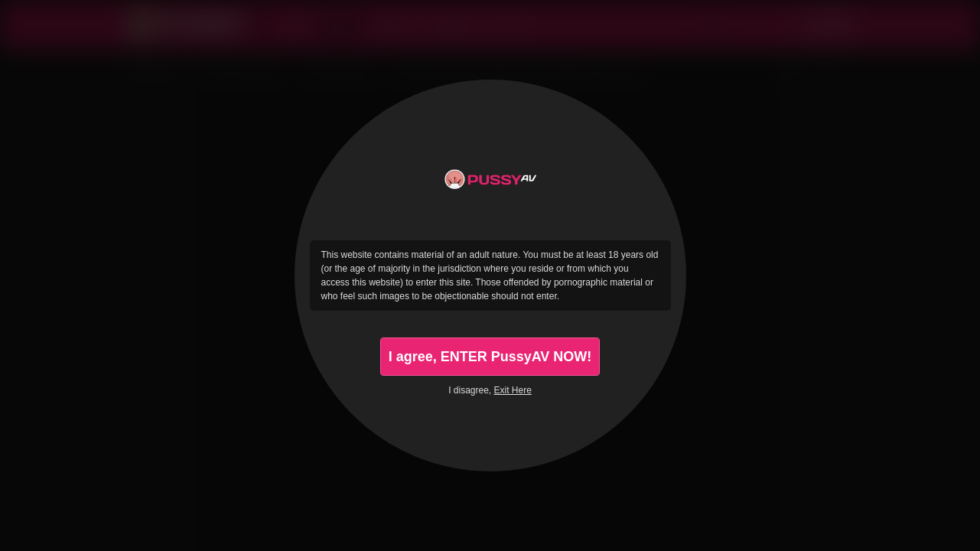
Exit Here (513, 390)
